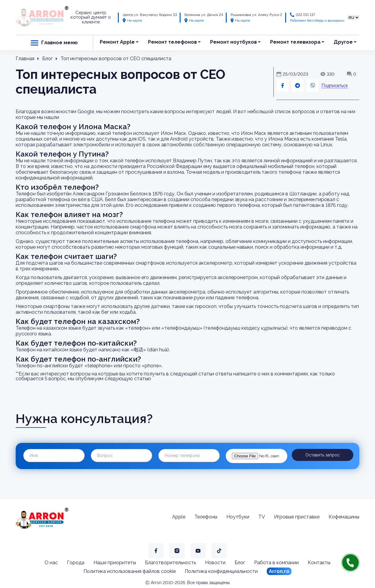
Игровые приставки (297, 517)
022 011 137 (305, 15)
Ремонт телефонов (172, 42)
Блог (240, 563)
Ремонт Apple (117, 42)
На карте (132, 20)
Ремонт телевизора (295, 42)
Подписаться (335, 86)
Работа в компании (276, 563)
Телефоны (206, 517)
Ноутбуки (238, 517)
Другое (343, 42)
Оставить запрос (323, 455)
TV (262, 517)
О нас (51, 563)
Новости (215, 563)
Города (76, 563)
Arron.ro (279, 571)
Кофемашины (344, 517)
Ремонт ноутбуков (233, 42)
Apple (179, 517)
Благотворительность (170, 563)
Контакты (319, 563)
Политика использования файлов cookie (130, 571)
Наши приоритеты (115, 563)
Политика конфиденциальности (221, 571)
